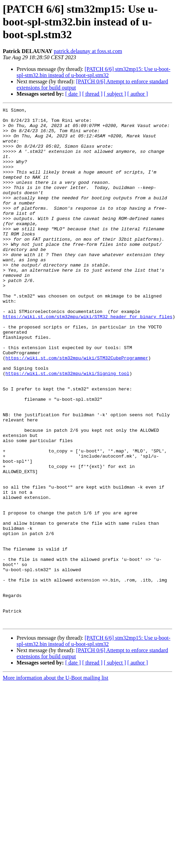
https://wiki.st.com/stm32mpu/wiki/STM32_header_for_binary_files (87, 359)
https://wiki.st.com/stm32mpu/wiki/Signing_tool (67, 427)
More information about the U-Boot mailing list (56, 781)
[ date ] (73, 94)
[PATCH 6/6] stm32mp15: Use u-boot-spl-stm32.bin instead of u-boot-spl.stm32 (94, 72)
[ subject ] (115, 94)
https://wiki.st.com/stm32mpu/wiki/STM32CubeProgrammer (77, 408)
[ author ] (138, 94)
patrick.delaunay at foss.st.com (88, 51)
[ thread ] (92, 94)
